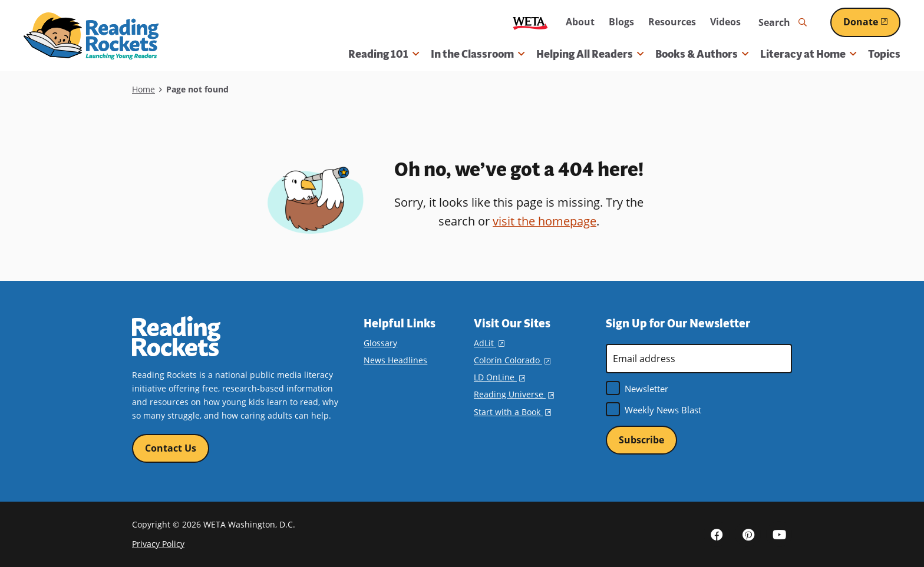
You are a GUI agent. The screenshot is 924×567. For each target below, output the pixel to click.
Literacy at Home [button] (808, 54)
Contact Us (171, 448)
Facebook (717, 534)
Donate (872, 22)
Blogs (621, 22)
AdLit (489, 343)
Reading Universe (514, 394)
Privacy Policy (158, 544)
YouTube (779, 534)
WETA (530, 23)
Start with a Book (512, 412)
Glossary (380, 343)
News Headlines (395, 360)
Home (143, 89)
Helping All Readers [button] (590, 54)
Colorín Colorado (512, 360)
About (580, 22)
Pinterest (748, 534)
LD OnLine (499, 377)
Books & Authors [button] (702, 54)
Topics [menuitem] (884, 54)
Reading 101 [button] (384, 54)
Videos (725, 22)
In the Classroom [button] (478, 54)
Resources (672, 22)
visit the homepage (544, 221)
